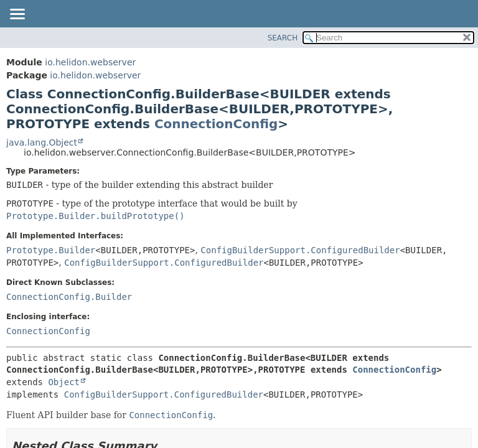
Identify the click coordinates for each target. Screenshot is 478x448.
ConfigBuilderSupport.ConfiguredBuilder (300, 250)
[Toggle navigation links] (17, 15)
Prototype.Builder (51, 250)
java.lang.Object (42, 142)
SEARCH (283, 38)
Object (64, 382)
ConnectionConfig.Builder (69, 297)
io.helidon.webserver (90, 62)
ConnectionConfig (216, 124)
